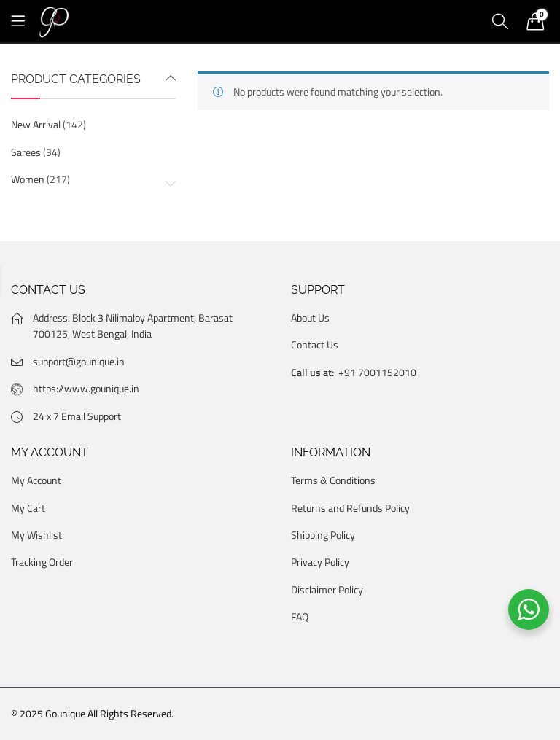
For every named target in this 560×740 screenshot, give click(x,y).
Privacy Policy (320, 562)
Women (28, 179)
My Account (36, 480)
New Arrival (36, 124)
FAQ (300, 616)
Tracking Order (42, 562)
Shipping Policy (323, 535)
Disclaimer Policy (327, 589)
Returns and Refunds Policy (350, 508)
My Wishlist (36, 535)
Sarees (26, 152)
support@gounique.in (79, 361)
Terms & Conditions (333, 480)
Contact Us (315, 344)
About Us (310, 318)
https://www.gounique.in (86, 388)
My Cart (28, 508)
